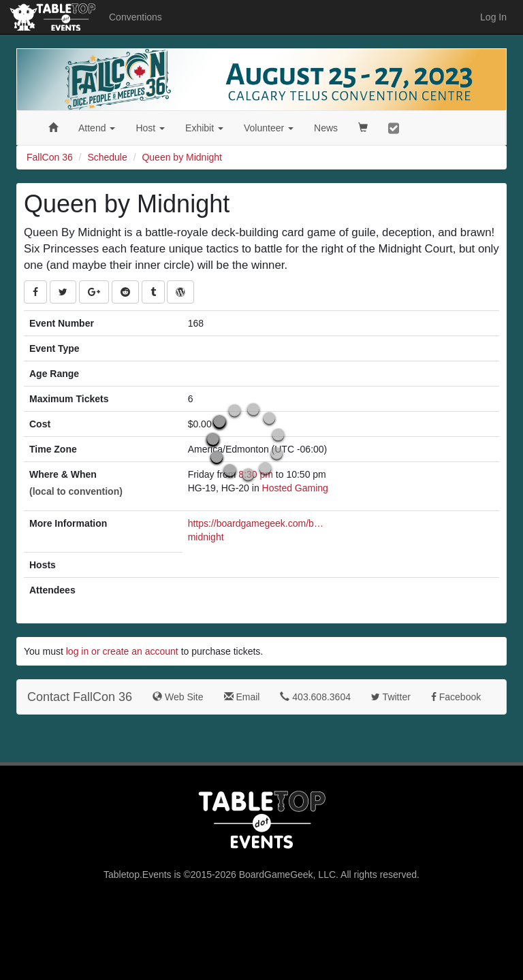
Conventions (136, 17)
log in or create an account (122, 651)
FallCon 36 (50, 157)
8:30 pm (257, 474)
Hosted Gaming (295, 488)
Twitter (391, 697)
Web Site (178, 697)
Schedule (107, 157)
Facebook (456, 697)
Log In (493, 17)
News (326, 128)
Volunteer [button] (269, 128)
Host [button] (150, 128)
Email (242, 697)
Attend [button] (97, 128)
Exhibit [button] (204, 128)
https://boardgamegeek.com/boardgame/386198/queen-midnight (256, 530)
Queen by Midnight (182, 157)
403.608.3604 (315, 697)
